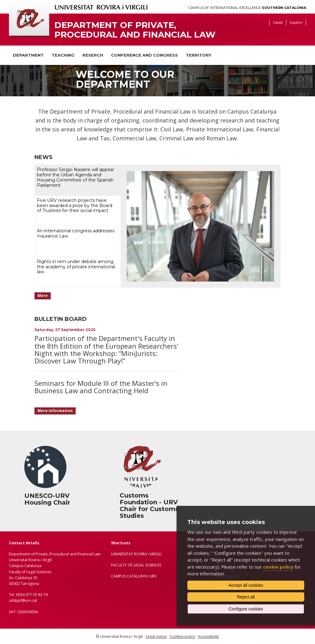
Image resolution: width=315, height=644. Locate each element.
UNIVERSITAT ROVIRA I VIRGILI (136, 554)
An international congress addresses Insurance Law (76, 233)
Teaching (63, 55)
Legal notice (156, 636)
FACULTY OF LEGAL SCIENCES (136, 565)
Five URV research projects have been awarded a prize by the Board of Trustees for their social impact (75, 206)
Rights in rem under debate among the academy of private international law (76, 267)
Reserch (93, 55)
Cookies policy (182, 636)
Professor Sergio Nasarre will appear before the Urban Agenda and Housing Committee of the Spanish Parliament (76, 177)
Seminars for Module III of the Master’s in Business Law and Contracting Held (101, 387)
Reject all (246, 597)
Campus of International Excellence (247, 8)
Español (296, 22)
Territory (199, 55)
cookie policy (278, 567)
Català (278, 22)
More (43, 296)
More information (55, 411)
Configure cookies (246, 609)
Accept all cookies (246, 585)
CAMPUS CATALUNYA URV (134, 576)
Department (28, 55)
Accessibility (208, 636)
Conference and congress (144, 55)
